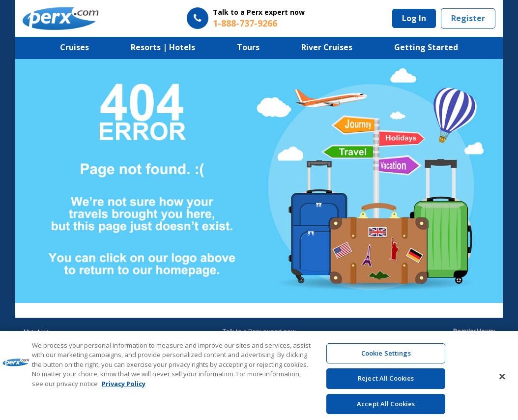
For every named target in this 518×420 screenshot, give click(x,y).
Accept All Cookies (386, 407)
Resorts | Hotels (163, 47)
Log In (414, 18)
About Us (36, 332)
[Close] (502, 380)
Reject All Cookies (386, 382)
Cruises (74, 47)
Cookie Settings (386, 357)
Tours (248, 47)
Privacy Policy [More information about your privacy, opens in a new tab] (124, 387)
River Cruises (327, 47)
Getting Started (426, 47)
